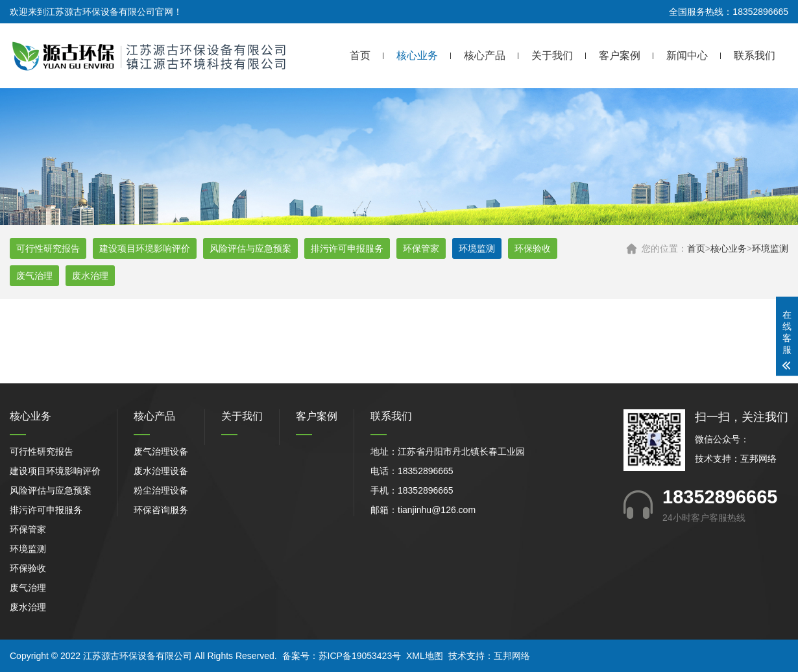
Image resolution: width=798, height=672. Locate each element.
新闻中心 (687, 55)
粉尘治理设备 (161, 490)
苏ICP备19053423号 (360, 656)
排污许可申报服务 (347, 248)
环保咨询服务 (161, 510)
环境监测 (770, 248)
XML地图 (425, 656)
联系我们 (755, 55)
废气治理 (34, 276)
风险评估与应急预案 (250, 248)
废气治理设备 (161, 451)
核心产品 (485, 55)
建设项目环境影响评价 (145, 248)
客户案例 (620, 55)
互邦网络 (758, 459)
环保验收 (533, 248)
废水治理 (90, 276)
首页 (360, 55)
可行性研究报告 (48, 248)
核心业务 (417, 55)
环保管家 (421, 248)
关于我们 (552, 55)
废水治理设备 (161, 471)
